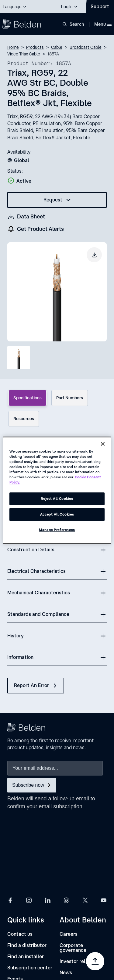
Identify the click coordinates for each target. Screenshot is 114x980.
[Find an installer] (26, 878)
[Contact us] (20, 855)
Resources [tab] (24, 419)
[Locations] (71, 905)
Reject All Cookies (57, 498)
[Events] (15, 900)
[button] (15, 7)
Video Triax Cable (24, 54)
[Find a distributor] (27, 867)
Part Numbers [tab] (70, 398)
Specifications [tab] (28, 398)
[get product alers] (36, 229)
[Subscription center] (30, 889)
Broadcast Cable (86, 47)
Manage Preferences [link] (75, 942)
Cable (57, 47)
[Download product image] (94, 255)
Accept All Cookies (57, 514)
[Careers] (69, 855)
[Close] (103, 444)
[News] (66, 894)
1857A (53, 54)
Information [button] (20, 657)
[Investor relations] (79, 883)
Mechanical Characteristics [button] (39, 593)
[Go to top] (95, 961)
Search (77, 24)
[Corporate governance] (83, 869)
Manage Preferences (57, 530)
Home (13, 47)
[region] (57, 490)
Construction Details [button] (31, 550)
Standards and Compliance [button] (38, 614)
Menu (103, 24)
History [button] (16, 636)
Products (35, 47)
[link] (47, 921)
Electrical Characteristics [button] (36, 571)
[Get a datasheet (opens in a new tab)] (26, 216)
